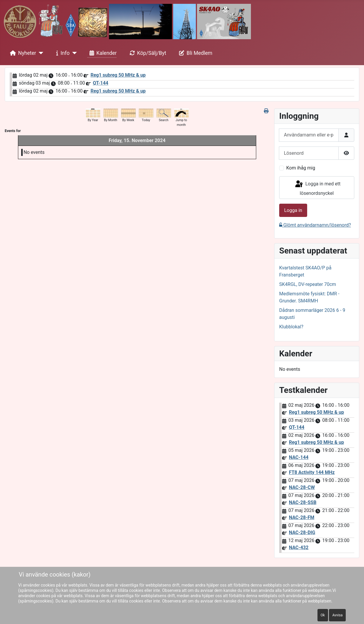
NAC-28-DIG (302, 532)
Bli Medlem (195, 53)
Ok (323, 615)
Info (62, 53)
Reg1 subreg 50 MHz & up (118, 75)
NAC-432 (299, 548)
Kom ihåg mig (301, 168)
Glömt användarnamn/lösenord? (315, 225)
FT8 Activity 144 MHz (312, 472)
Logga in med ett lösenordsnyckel (317, 188)
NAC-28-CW (302, 487)
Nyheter (22, 53)
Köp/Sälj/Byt (147, 53)
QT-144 (100, 83)
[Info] (73, 53)
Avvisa (337, 615)
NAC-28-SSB (303, 502)
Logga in (293, 210)
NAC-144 (299, 457)
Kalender (102, 53)
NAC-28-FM (302, 517)
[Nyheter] (40, 53)
